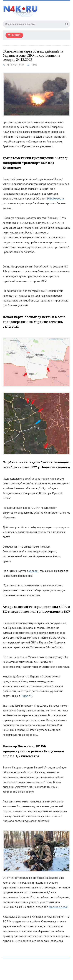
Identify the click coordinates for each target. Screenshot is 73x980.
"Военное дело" (58, 907)
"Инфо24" (26, 696)
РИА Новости (56, 198)
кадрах (33, 571)
